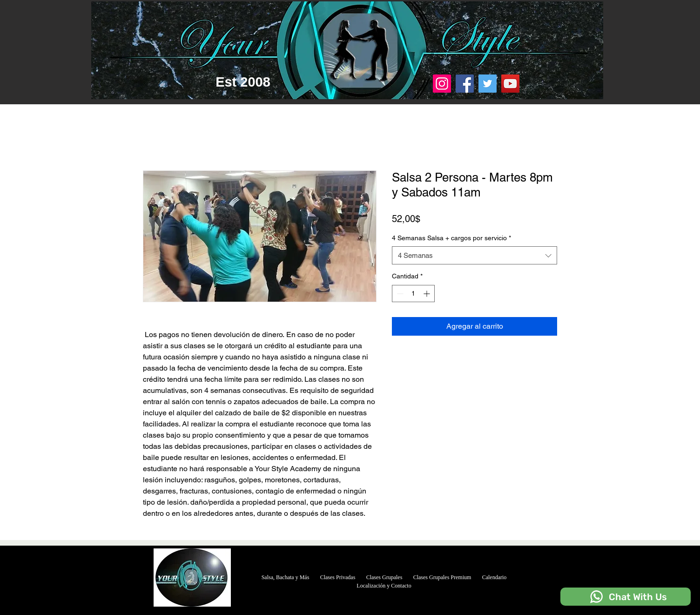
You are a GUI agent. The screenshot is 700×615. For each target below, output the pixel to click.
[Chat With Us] (626, 597)
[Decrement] (399, 294)
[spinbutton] (413, 294)
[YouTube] (510, 84)
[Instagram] (442, 84)
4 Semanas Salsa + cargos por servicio (451, 238)
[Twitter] (488, 84)
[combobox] (475, 255)
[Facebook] (465, 84)
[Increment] (427, 294)
